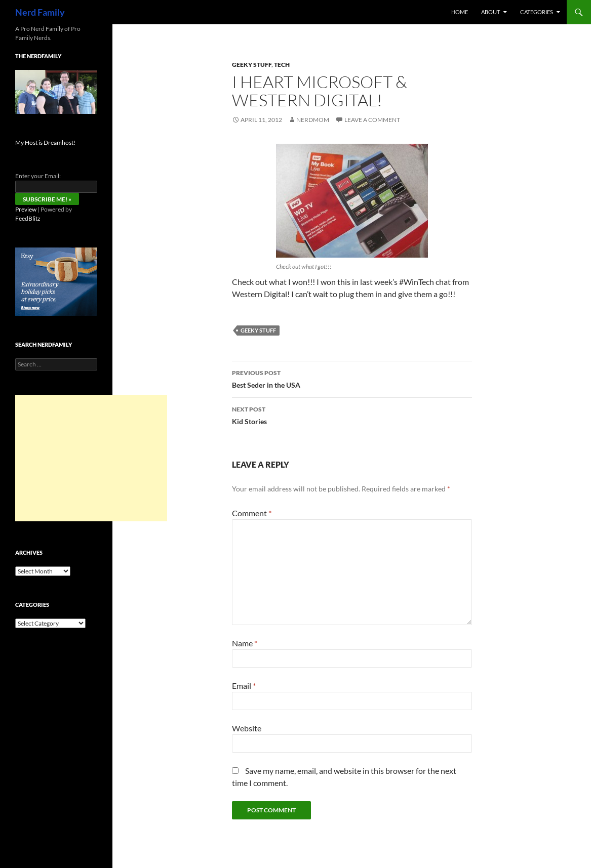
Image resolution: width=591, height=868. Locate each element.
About (490, 12)
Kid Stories (352, 415)
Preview (26, 209)
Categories (537, 12)
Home (460, 12)
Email (244, 686)
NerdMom (313, 120)
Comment (252, 513)
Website (247, 728)
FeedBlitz (28, 218)
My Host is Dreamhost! (45, 142)
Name (245, 643)
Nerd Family (40, 12)
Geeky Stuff (252, 65)
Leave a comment (372, 120)
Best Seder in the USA (352, 378)
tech (282, 65)
